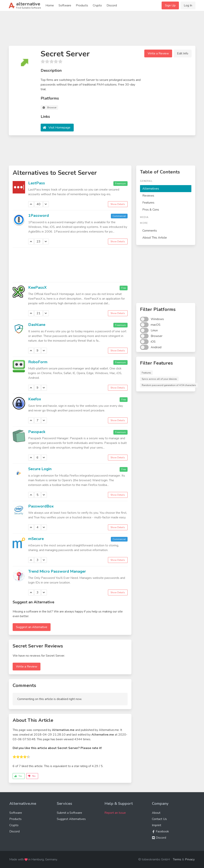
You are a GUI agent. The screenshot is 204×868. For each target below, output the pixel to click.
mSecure (36, 539)
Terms (177, 859)
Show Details (118, 204)
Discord (112, 5)
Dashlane (37, 325)
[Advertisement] (102, 30)
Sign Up (170, 5)
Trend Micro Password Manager (57, 571)
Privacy (190, 859)
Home (50, 5)
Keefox (35, 399)
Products (82, 5)
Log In (188, 5)
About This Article (155, 238)
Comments (150, 231)
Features (148, 203)
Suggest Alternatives (71, 819)
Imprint (157, 825)
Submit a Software (69, 813)
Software (65, 5)
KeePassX (37, 287)
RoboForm (38, 362)
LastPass (37, 183)
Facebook (160, 831)
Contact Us (159, 819)
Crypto (97, 5)
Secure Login (40, 469)
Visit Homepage (59, 128)
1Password (39, 216)
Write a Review (158, 53)
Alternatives (151, 189)
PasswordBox (41, 506)
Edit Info (183, 53)
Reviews (148, 196)
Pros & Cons (151, 210)
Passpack (37, 432)
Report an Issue (115, 813)
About (156, 813)
